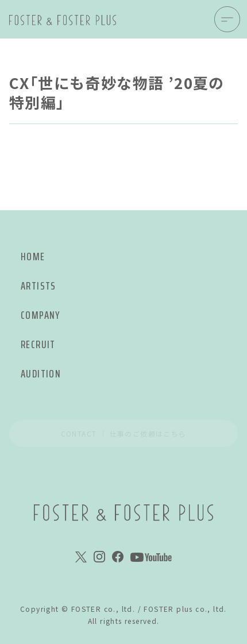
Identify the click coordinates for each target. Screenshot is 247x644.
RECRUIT (38, 344)
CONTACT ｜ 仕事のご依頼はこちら (124, 433)
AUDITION (41, 374)
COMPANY (40, 315)
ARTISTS (38, 286)
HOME (33, 257)
